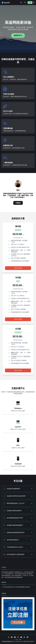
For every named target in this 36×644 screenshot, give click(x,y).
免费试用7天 (18, 35)
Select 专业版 (18, 319)
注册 (30, 2)
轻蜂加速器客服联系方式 (8, 642)
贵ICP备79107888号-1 (29, 642)
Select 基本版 (18, 268)
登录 (25, 2)
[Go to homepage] (6, 3)
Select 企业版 (18, 370)
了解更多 (18, 203)
